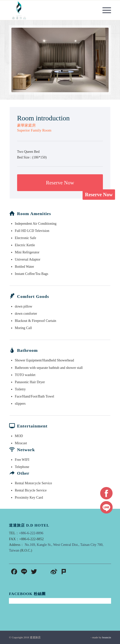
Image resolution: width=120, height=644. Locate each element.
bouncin (106, 637)
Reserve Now (99, 195)
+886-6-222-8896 (31, 533)
